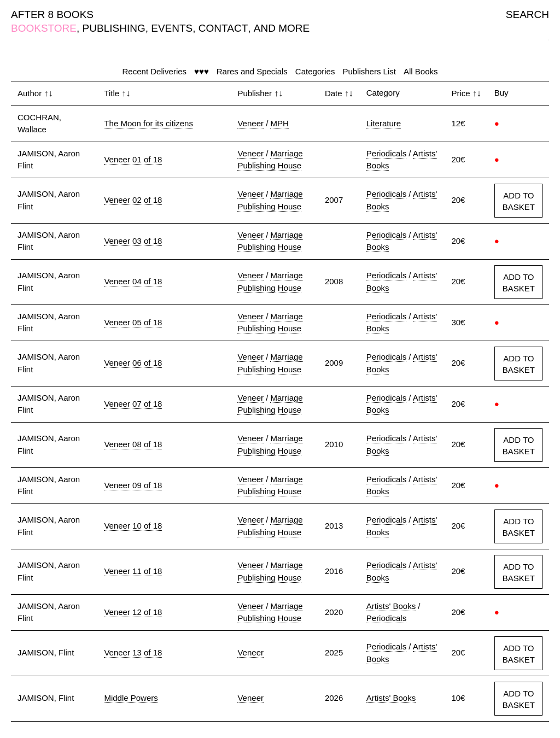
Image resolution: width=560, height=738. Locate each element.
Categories (315, 71)
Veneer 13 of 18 (133, 652)
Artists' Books (391, 606)
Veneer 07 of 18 (133, 404)
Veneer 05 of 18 (133, 322)
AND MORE (282, 28)
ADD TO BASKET (519, 201)
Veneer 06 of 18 (133, 363)
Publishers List (369, 71)
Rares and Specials (252, 71)
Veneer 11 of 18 (133, 571)
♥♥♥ (202, 71)
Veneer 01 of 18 (133, 159)
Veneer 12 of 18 (133, 612)
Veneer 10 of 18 (133, 526)
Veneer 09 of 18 (133, 485)
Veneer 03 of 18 (133, 241)
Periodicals (386, 153)
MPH (279, 123)
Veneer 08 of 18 (133, 444)
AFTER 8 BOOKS (52, 14)
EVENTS (172, 28)
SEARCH (527, 14)
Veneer (250, 123)
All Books (421, 71)
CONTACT (223, 28)
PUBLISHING (114, 28)
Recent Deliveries (155, 71)
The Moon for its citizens (148, 123)
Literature (384, 123)
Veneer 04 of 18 (133, 281)
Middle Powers (131, 698)
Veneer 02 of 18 (133, 200)
